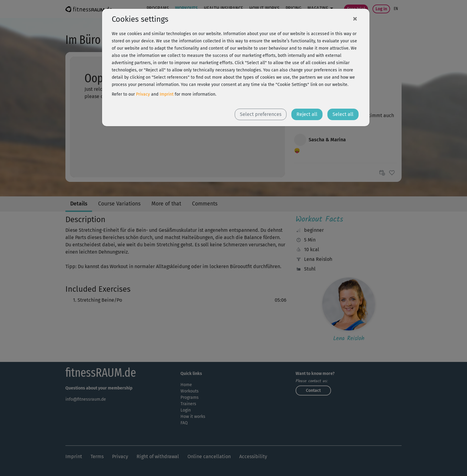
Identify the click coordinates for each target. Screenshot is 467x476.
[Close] (355, 18)
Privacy (143, 94)
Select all (343, 114)
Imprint (167, 94)
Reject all (307, 114)
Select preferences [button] (261, 114)
